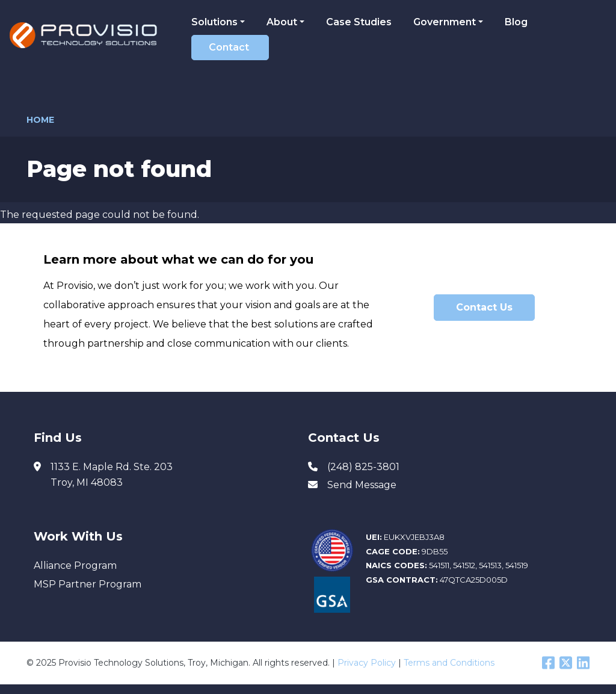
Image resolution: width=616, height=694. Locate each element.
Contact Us (484, 307)
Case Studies (359, 22)
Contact (229, 47)
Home (40, 120)
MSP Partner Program (88, 584)
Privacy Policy (367, 663)
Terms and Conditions (449, 663)
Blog (516, 22)
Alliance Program (75, 565)
